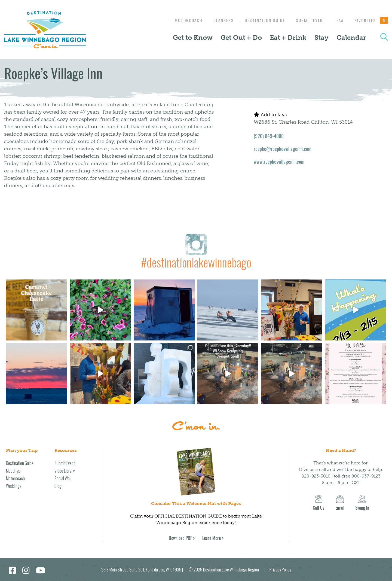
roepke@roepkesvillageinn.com (283, 149)
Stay (321, 37)
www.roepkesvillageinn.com (279, 162)
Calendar (351, 37)
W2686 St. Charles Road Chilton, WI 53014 (303, 122)
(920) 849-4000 (269, 136)
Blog (58, 486)
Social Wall (63, 478)
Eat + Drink (288, 37)
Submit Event (308, 20)
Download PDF (180, 538)
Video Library (65, 471)
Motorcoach (182, 20)
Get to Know (193, 37)
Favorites (371, 20)
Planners (218, 20)
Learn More (212, 538)
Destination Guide (261, 20)
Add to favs (270, 115)
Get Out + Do (241, 37)
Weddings (14, 486)
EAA (339, 20)
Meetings (13, 471)
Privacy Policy (280, 570)
